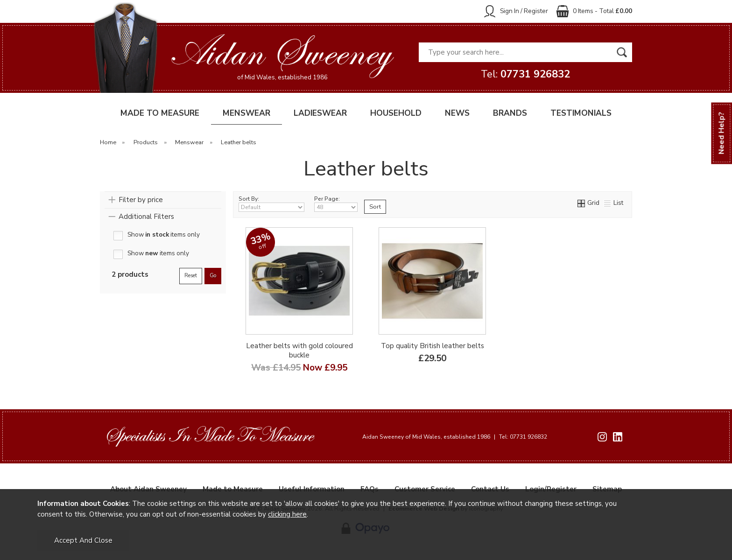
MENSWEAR (246, 113)
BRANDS (510, 113)
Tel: (525, 74)
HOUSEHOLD (396, 113)
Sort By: (271, 203)
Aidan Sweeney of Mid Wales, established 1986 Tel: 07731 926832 (455, 437)
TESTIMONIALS (581, 113)
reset (191, 276)
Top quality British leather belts (433, 346)
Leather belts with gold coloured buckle (299, 350)
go (213, 276)
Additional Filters (146, 217)
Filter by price (141, 200)
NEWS (457, 113)
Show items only (164, 235)
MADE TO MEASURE (160, 113)
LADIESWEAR (320, 113)
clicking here (287, 514)
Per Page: (336, 203)
